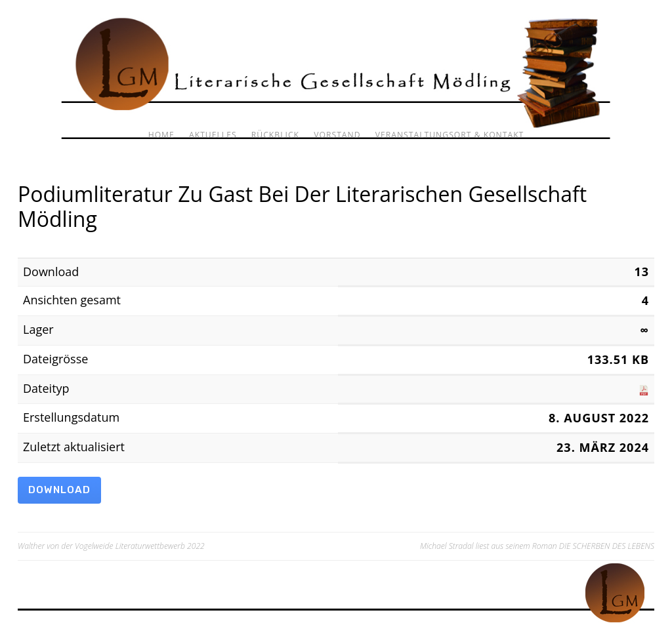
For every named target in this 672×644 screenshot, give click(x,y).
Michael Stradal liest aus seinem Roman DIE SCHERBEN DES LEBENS (537, 546)
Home (161, 135)
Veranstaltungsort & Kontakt (450, 135)
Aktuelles (213, 135)
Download (59, 490)
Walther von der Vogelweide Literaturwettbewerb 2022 (111, 546)
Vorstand (337, 135)
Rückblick (275, 135)
